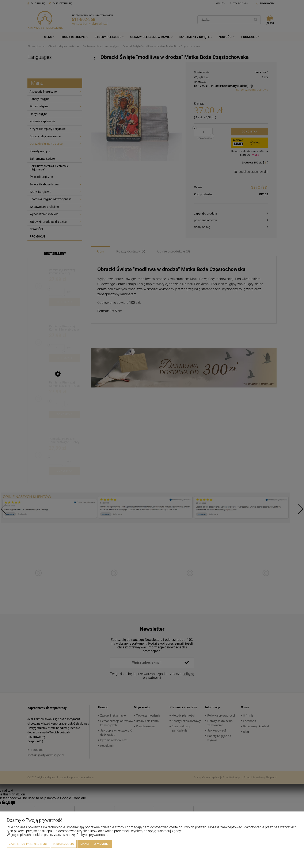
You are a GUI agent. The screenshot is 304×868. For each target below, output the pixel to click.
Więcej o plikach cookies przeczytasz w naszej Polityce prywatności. (57, 835)
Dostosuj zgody (64, 844)
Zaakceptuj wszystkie (95, 844)
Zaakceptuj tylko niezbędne (28, 844)
